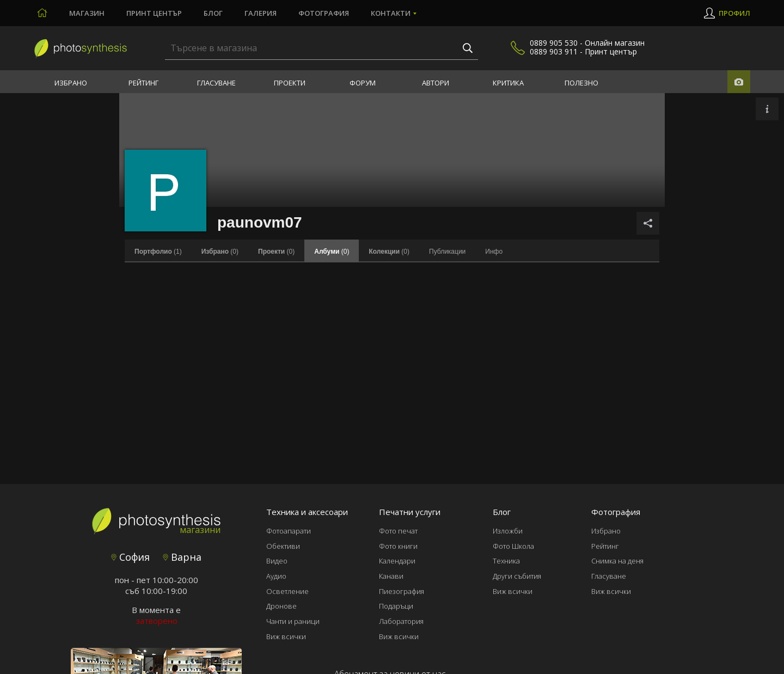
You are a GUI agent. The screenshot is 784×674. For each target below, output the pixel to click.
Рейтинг (143, 83)
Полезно (581, 83)
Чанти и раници (293, 621)
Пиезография (402, 591)
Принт (154, 13)
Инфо (494, 252)
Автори (436, 83)
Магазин (87, 13)
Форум (363, 83)
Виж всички (286, 636)
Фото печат (398, 531)
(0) (220, 252)
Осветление (287, 591)
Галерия (261, 13)
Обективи (283, 546)
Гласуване (216, 83)
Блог (213, 13)
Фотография (324, 13)
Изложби (508, 531)
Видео (277, 561)
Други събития (517, 576)
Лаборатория (401, 621)
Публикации (447, 252)
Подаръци (396, 606)
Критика (508, 83)
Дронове (281, 606)
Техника (506, 561)
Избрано (71, 83)
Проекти (290, 83)
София (130, 557)
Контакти (391, 13)
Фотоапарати (289, 531)
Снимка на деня (617, 561)
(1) (158, 252)
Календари (397, 561)
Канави (391, 576)
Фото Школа (513, 546)
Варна (182, 557)
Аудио (276, 576)
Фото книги (398, 546)
